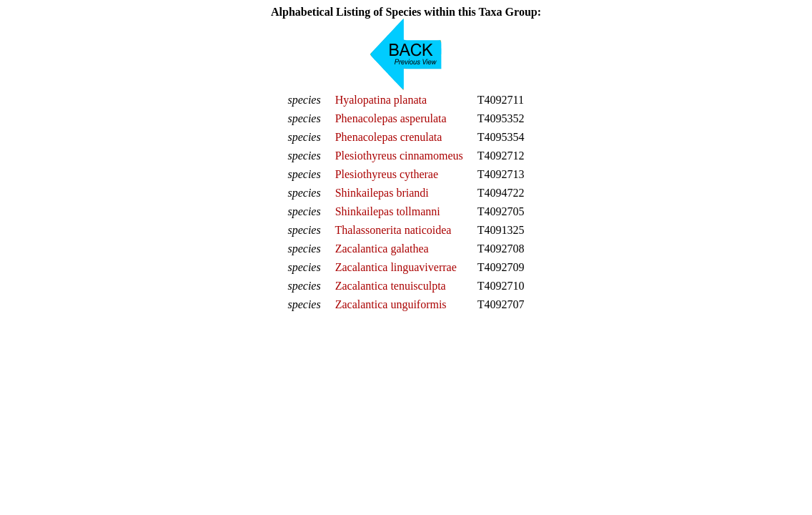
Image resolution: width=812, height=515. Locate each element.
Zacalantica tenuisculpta (391, 286)
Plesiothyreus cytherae (387, 174)
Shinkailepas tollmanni (388, 211)
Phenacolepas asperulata (391, 118)
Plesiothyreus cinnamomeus (399, 156)
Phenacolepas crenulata (389, 137)
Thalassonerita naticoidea (393, 230)
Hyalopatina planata (381, 100)
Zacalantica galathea (382, 249)
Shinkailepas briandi (382, 193)
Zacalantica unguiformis (391, 304)
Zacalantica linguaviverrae (396, 267)
